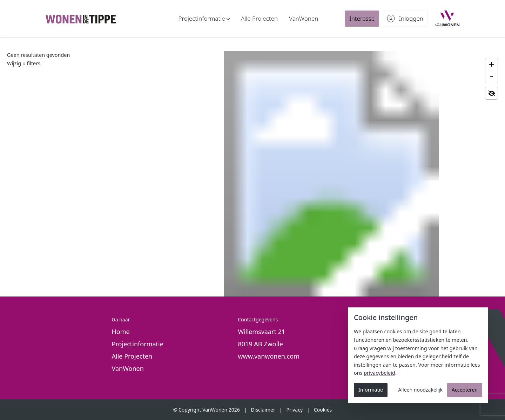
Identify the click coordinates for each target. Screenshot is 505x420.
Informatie (371, 390)
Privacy (294, 410)
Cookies (323, 410)
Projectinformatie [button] (138, 344)
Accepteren (465, 390)
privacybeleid (379, 373)
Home (121, 332)
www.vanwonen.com (269, 356)
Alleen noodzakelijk (421, 390)
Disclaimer (263, 410)
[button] (204, 19)
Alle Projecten (132, 356)
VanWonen (128, 368)
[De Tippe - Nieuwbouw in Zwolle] (81, 18)
